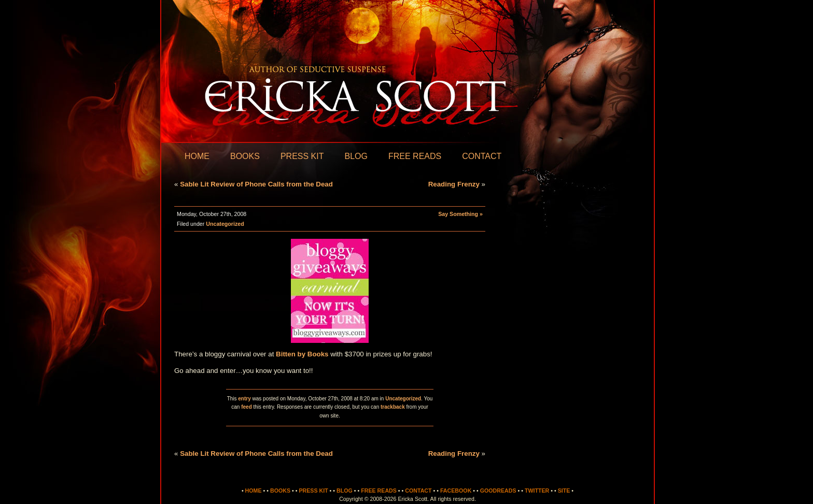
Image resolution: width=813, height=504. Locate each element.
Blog (356, 156)
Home (197, 156)
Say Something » (460, 214)
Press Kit (302, 156)
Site (564, 491)
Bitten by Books (303, 354)
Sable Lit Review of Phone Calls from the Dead (256, 184)
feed (247, 407)
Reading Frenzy (454, 184)
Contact (482, 156)
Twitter (537, 491)
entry (244, 399)
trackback (393, 407)
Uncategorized (225, 224)
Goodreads (498, 491)
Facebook (456, 491)
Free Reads (415, 156)
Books (245, 156)
